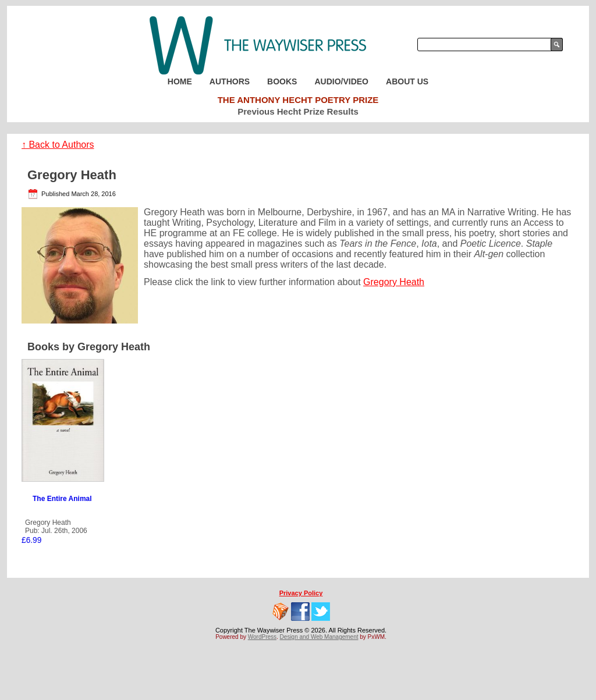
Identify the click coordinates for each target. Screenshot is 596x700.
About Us (407, 81)
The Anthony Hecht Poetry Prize (298, 100)
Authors (230, 81)
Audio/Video (341, 81)
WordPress (262, 637)
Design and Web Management (319, 637)
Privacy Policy (301, 593)
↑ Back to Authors (58, 145)
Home (180, 81)
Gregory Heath (394, 282)
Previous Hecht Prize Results (298, 111)
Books (282, 81)
